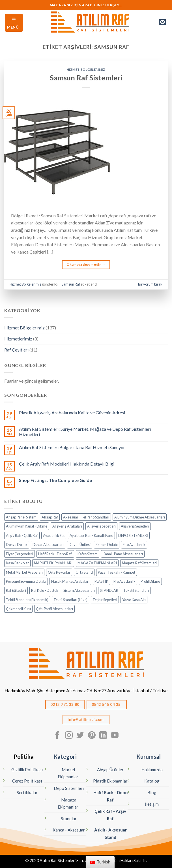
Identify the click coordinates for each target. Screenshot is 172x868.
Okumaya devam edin (86, 264)
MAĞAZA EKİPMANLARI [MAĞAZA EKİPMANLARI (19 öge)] (97, 563)
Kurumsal (149, 756)
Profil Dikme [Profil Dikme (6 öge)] (150, 581)
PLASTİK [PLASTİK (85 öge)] (101, 581)
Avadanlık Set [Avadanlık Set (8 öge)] (54, 535)
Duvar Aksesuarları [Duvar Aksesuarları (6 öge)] (48, 545)
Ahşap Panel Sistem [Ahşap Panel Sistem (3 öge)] (21, 517)
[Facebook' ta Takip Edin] (57, 736)
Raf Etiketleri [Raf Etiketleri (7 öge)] (16, 590)
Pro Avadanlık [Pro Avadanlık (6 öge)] (124, 581)
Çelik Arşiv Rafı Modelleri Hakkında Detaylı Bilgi (67, 464)
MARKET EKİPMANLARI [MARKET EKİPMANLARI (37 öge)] (53, 563)
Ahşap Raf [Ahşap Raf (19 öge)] (50, 517)
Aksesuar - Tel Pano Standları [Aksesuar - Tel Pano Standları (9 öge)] (86, 517)
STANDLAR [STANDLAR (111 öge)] (109, 590)
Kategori (65, 756)
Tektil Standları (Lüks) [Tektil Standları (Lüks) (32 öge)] (70, 600)
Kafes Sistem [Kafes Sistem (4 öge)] (88, 554)
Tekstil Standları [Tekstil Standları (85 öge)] (136, 590)
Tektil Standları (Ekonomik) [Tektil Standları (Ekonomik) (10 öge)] (27, 600)
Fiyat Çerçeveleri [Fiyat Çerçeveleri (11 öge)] (20, 554)
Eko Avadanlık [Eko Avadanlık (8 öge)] (134, 545)
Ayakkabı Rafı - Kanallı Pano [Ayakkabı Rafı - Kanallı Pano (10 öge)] (91, 535)
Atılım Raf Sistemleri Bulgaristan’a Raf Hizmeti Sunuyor (72, 447)
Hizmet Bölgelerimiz (86, 69)
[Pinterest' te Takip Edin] (92, 736)
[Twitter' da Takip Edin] (80, 736)
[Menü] (14, 23)
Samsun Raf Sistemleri (86, 78)
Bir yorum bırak (150, 284)
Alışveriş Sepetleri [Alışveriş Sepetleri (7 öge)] (101, 526)
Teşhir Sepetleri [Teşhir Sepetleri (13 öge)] (105, 600)
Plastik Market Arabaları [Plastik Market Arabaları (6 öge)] (70, 581)
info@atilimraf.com (86, 719)
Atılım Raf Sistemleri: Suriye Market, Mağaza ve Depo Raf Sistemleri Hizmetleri (85, 432)
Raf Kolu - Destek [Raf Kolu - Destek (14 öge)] (45, 590)
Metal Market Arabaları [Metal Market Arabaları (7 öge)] (24, 572)
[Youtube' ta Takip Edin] (115, 736)
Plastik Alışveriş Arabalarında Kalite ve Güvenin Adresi (72, 412)
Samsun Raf (71, 284)
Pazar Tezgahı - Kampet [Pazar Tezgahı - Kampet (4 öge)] (117, 572)
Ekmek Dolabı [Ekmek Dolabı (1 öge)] (107, 545)
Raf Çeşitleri (16, 350)
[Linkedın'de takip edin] (103, 736)
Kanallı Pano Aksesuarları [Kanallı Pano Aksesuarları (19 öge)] (123, 554)
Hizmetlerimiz (18, 339)
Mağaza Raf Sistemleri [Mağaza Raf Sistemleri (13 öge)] (139, 563)
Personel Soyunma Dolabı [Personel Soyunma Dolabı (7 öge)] (26, 581)
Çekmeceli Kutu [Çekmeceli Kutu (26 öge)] (18, 609)
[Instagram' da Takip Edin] (69, 736)
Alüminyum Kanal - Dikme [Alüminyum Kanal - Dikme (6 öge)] (27, 526)
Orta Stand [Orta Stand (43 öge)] (84, 572)
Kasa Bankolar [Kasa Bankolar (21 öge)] (17, 563)
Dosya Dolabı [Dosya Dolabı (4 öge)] (17, 545)
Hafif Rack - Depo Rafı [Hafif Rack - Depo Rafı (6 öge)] (55, 554)
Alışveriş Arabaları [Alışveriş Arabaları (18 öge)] (67, 526)
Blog (152, 792)
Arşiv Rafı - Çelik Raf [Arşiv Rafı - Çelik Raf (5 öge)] (22, 535)
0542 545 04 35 (107, 704)
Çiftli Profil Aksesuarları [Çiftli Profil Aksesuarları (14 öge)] (54, 609)
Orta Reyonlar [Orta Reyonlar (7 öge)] (59, 572)
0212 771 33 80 (65, 704)
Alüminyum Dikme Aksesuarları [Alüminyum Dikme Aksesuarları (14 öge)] (140, 517)
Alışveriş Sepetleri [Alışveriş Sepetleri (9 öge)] (135, 526)
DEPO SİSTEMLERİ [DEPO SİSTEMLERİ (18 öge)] (133, 535)
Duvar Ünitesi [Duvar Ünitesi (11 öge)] (80, 545)
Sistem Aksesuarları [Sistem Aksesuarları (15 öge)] (79, 590)
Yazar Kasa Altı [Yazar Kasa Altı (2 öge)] (134, 600)
